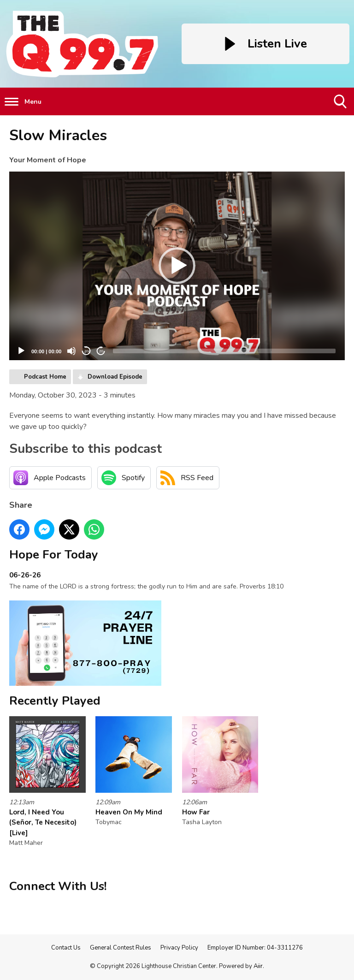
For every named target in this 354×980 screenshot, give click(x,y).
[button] (177, 266)
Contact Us (66, 948)
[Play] (21, 351)
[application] (177, 266)
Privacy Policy (179, 948)
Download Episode (115, 377)
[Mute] (71, 351)
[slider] (224, 351)
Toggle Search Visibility (341, 105)
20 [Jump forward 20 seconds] (101, 351)
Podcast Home (45, 377)
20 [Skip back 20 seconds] (86, 351)
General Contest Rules (121, 948)
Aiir (258, 966)
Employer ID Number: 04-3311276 (255, 948)
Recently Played (55, 701)
